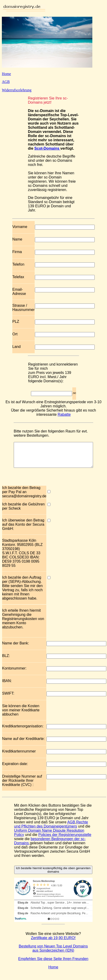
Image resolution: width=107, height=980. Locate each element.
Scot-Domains (47, 148)
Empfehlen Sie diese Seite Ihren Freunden (53, 964)
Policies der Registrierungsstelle (65, 840)
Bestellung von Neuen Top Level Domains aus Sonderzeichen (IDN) (53, 953)
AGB (6, 82)
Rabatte (64, 414)
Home (6, 74)
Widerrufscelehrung (17, 90)
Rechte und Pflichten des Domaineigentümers (51, 829)
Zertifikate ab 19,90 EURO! (53, 943)
